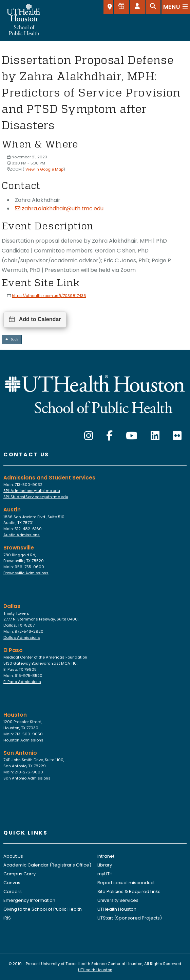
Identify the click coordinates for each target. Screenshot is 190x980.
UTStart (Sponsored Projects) (130, 918)
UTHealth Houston (117, 909)
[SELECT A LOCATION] (108, 7)
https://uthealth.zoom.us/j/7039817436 (49, 296)
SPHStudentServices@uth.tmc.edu (36, 497)
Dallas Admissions (22, 637)
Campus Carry (20, 874)
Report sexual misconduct (126, 883)
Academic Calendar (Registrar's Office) (47, 865)
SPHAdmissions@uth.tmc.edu (32, 491)
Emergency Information (29, 900)
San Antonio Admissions (27, 778)
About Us (13, 856)
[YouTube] (132, 436)
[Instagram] (89, 436)
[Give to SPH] (121, 7)
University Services (118, 900)
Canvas (12, 883)
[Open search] (153, 7)
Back (12, 339)
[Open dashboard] (137, 7)
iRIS (7, 918)
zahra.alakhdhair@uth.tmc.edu (59, 208)
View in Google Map (44, 169)
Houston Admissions (23, 740)
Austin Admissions (22, 535)
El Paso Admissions (22, 682)
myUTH (105, 874)
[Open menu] (176, 7)
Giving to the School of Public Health (43, 909)
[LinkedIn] (155, 436)
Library (105, 865)
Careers (13, 891)
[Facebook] (109, 436)
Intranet (106, 856)
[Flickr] (177, 436)
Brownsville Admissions (26, 573)
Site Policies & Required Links (129, 891)
